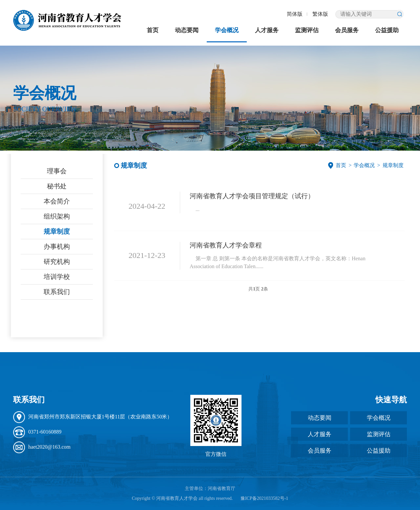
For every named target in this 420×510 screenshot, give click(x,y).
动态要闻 (187, 30)
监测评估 (307, 30)
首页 (153, 30)
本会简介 (57, 201)
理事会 (57, 171)
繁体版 (320, 14)
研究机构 (57, 262)
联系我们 (57, 292)
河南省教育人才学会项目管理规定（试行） (252, 196)
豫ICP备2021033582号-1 (264, 498)
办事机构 (57, 246)
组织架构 (57, 216)
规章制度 (57, 231)
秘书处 (57, 186)
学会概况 (227, 30)
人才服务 (267, 30)
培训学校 (57, 277)
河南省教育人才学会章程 (226, 245)
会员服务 (347, 30)
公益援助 (387, 30)
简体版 (295, 14)
